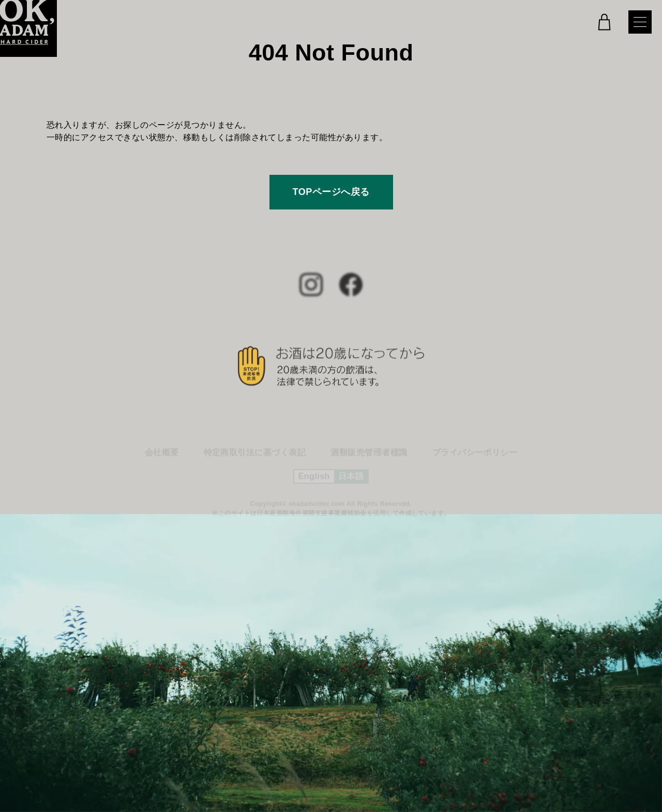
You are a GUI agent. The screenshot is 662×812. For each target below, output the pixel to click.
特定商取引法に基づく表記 (255, 455)
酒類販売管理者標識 (369, 455)
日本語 (351, 479)
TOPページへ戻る (331, 192)
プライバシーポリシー (475, 455)
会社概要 (162, 455)
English (314, 479)
